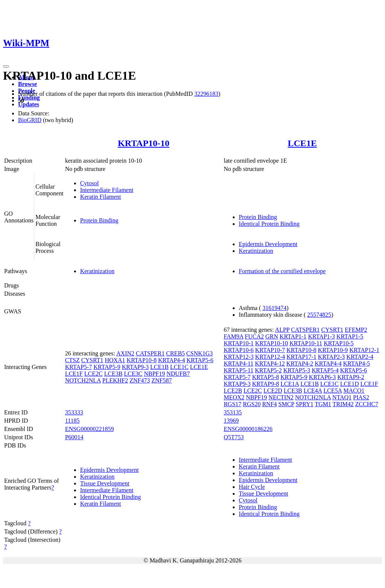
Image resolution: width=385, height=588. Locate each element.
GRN (272, 336)
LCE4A (313, 391)
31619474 (274, 308)
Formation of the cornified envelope (282, 271)
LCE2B (233, 391)
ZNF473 (139, 380)
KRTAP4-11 (239, 364)
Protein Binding (99, 220)
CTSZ (72, 360)
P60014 (74, 437)
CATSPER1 (150, 353)
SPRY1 (304, 404)
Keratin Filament (101, 197)
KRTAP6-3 (323, 377)
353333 (74, 412)
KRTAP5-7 (79, 367)
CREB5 (176, 353)
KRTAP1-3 (321, 336)
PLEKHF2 (115, 380)
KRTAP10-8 (142, 360)
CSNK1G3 (200, 353)
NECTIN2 (281, 397)
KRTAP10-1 (239, 343)
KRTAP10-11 (306, 343)
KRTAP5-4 (325, 370)
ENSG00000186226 (248, 429)
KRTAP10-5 (339, 343)
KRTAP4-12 (270, 364)
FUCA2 (254, 336)
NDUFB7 (178, 374)
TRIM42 (343, 404)
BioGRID (30, 120)
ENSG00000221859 (89, 429)
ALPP (282, 330)
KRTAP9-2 (351, 377)
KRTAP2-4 (360, 357)
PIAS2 (361, 397)
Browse (27, 84)
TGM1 (323, 404)
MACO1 (354, 391)
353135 (233, 412)
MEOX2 (234, 397)
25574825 (319, 315)
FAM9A (233, 336)
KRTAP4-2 (300, 364)
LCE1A (290, 384)
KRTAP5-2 (268, 370)
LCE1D (350, 384)
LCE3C (133, 374)
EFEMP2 (356, 330)
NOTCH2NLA (83, 380)
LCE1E (302, 143)
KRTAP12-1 (364, 350)
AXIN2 (125, 353)
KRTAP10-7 (270, 350)
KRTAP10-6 (239, 350)
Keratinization (256, 251)
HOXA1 (115, 360)
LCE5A (333, 391)
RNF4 (269, 404)
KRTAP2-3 (332, 357)
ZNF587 (162, 380)
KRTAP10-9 (333, 350)
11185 (72, 421)
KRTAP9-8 (265, 384)
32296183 (206, 94)
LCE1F (74, 374)
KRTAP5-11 (239, 370)
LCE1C (179, 367)
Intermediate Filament (107, 190)
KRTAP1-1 (293, 336)
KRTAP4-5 (357, 364)
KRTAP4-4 (171, 360)
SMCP (286, 404)
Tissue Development (105, 483)
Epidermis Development (268, 244)
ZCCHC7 (367, 404)
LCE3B (113, 374)
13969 (231, 421)
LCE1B (160, 367)
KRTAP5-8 (265, 377)
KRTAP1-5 (350, 336)
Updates (29, 104)
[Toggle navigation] (6, 67)
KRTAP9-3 (135, 367)
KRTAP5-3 (297, 370)
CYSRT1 (92, 360)
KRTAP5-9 (107, 367)
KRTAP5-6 (200, 360)
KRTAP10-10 (143, 143)
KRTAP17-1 (302, 357)
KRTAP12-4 (270, 357)
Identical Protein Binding (269, 224)
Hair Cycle (252, 487)
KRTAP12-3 (239, 357)
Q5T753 (234, 437)
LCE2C (93, 374)
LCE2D (273, 391)
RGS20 (252, 404)
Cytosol (89, 183)
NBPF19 (155, 374)
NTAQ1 (342, 397)
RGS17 (233, 404)
